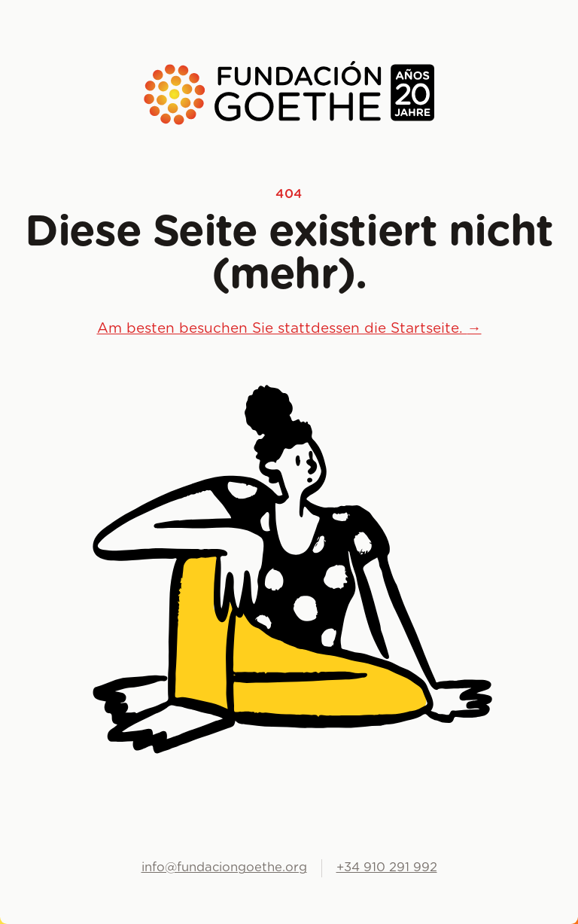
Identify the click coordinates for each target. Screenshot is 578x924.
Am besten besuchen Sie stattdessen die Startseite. (289, 329)
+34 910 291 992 (387, 868)
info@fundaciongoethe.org (224, 868)
